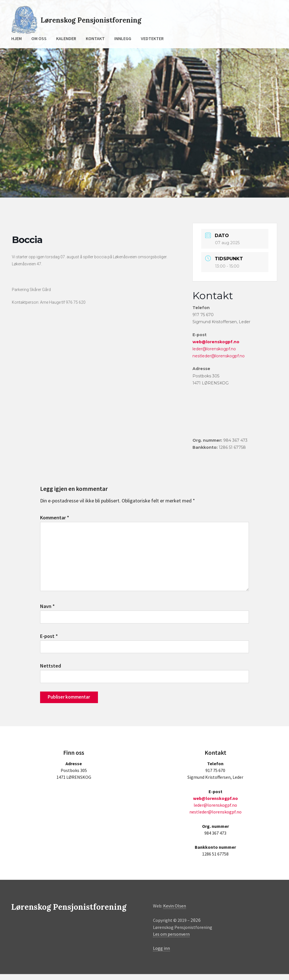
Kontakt (95, 38)
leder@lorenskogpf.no (214, 349)
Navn (47, 610)
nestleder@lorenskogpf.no (219, 356)
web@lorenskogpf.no (216, 342)
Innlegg (123, 38)
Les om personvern (171, 940)
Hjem (17, 38)
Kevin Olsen (175, 912)
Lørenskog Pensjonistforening (98, 20)
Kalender (66, 38)
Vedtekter (152, 38)
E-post (49, 640)
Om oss (39, 38)
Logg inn (161, 954)
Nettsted (51, 671)
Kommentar (55, 518)
